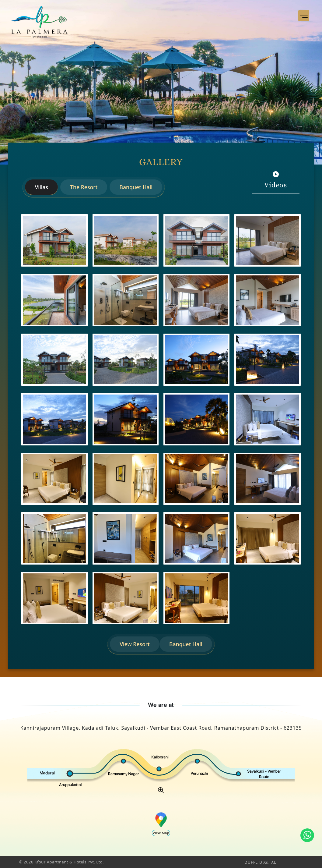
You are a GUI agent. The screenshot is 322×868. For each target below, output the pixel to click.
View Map (161, 833)
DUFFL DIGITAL (261, 862)
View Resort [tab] (135, 644)
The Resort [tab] (84, 187)
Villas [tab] (41, 187)
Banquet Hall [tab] (136, 187)
